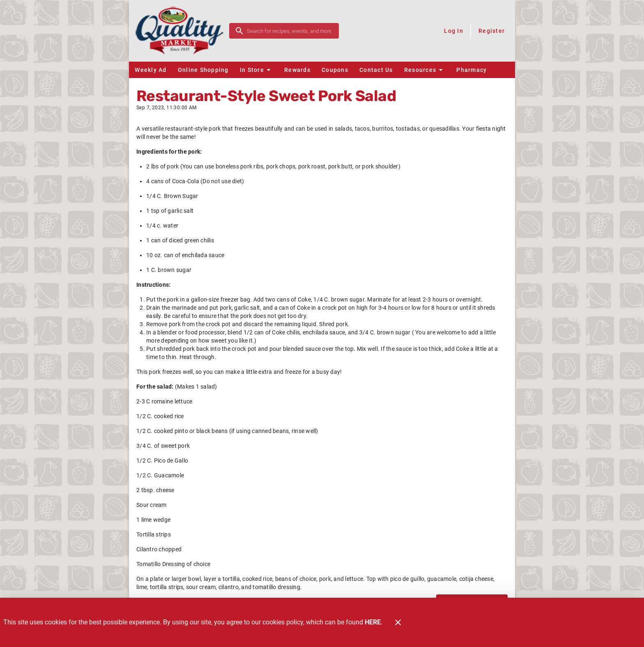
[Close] (398, 622)
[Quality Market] (182, 31)
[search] (290, 31)
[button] (256, 70)
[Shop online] (395, 31)
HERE (373, 622)
